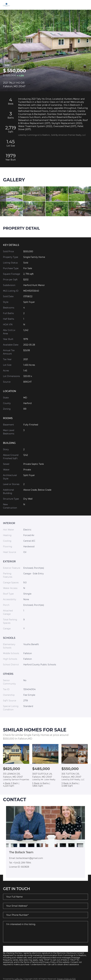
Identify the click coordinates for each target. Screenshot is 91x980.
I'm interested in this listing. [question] (45, 932)
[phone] (45, 915)
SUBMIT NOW (45, 949)
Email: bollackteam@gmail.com (26, 858)
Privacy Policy (49, 962)
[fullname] (45, 897)
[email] (45, 906)
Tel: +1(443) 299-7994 (20, 863)
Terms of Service (31, 962)
